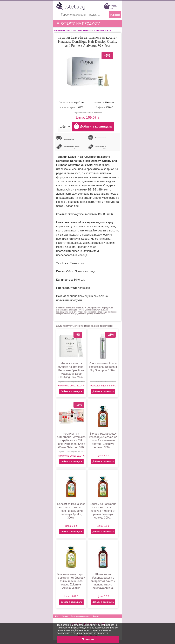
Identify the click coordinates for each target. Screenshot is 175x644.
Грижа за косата (84, 30)
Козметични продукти (64, 30)
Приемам (88, 639)
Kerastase (84, 288)
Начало (65, 616)
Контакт (96, 616)
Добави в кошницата (71, 391)
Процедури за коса (102, 30)
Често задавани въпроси (80, 616)
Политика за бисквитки (95, 633)
